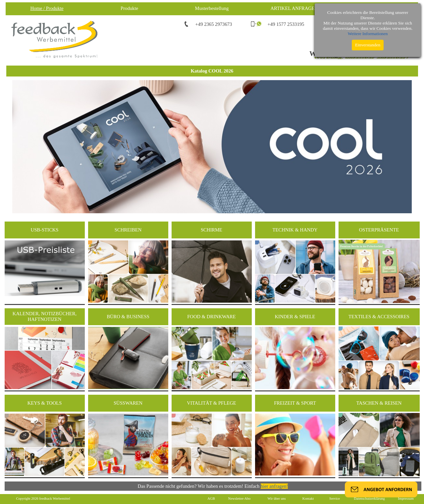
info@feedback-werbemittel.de (373, 24)
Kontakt (308, 499)
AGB (211, 499)
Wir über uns (276, 499)
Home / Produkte (47, 8)
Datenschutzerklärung (369, 499)
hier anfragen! (274, 486)
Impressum (406, 499)
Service (335, 499)
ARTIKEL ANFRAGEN (294, 8)
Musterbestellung (212, 8)
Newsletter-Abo (239, 499)
